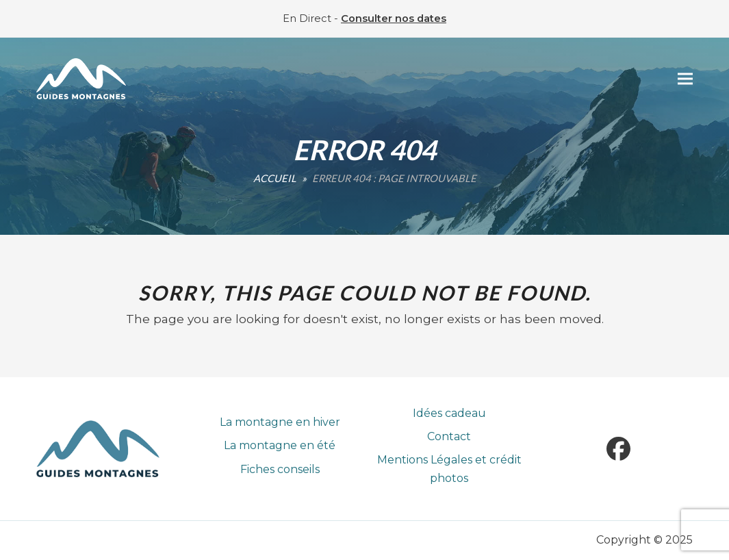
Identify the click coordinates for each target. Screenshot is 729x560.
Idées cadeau (449, 413)
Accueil (275, 178)
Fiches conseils (280, 469)
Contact (449, 436)
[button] (685, 79)
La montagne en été (280, 445)
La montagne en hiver (280, 422)
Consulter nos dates (394, 18)
